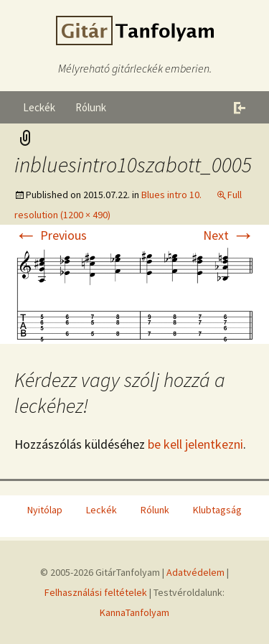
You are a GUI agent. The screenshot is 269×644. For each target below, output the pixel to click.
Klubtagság (217, 510)
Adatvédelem (195, 572)
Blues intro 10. (171, 195)
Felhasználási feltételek (96, 592)
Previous (51, 235)
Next (229, 235)
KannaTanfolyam (134, 612)
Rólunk (91, 107)
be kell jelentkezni (195, 444)
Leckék (39, 107)
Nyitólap (45, 510)
